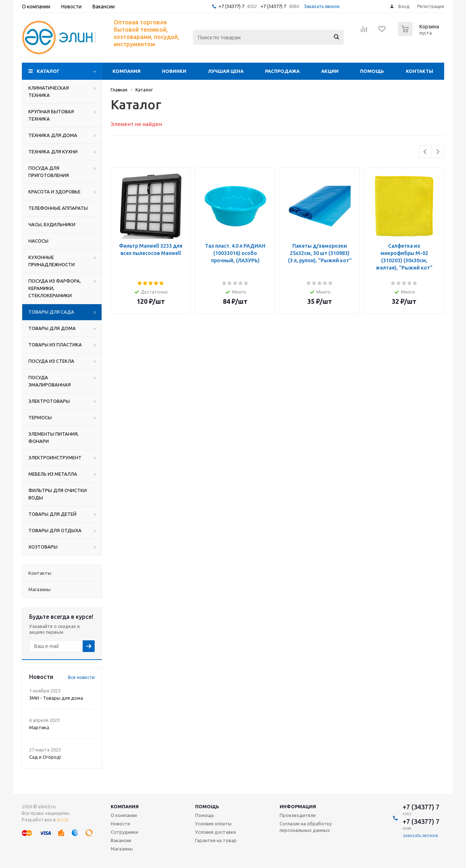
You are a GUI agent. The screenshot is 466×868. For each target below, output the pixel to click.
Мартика (39, 727)
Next (438, 152)
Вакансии (121, 840)
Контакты (420, 71)
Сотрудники (124, 832)
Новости (120, 824)
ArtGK (63, 820)
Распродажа (282, 71)
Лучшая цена (226, 71)
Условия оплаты (213, 824)
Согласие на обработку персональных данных (306, 827)
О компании (124, 815)
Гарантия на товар (216, 840)
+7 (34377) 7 (231, 6)
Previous (425, 152)
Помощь (372, 71)
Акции (330, 71)
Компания (127, 71)
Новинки (174, 71)
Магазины (122, 849)
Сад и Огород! (45, 757)
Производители (298, 815)
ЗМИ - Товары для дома (56, 698)
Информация (298, 806)
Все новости (81, 677)
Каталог (48, 71)
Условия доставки (216, 832)
